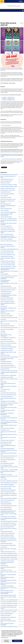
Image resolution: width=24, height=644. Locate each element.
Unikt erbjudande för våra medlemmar (7, 326)
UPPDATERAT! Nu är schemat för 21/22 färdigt (9, 403)
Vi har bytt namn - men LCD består (7, 300)
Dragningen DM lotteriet (5, 369)
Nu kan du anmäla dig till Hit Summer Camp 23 (9, 276)
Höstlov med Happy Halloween (6, 181)
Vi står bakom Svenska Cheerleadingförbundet (9, 600)
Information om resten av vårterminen (7, 440)
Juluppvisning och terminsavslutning (7, 561)
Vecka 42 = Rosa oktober (5, 324)
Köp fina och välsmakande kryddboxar (8, 492)
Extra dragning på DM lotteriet (6, 362)
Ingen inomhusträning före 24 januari (7, 463)
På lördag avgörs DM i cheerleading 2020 (8, 545)
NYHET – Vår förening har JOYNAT (7, 234)
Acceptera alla (17, 641)
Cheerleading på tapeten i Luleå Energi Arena (9, 557)
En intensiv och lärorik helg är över (7, 397)
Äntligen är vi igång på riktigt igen (7, 614)
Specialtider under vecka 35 (6, 192)
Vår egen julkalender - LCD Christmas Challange (9, 470)
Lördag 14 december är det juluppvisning (8, 212)
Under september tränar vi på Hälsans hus (8, 617)
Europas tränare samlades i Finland (7, 253)
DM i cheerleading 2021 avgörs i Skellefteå (8, 525)
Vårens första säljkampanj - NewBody (7, 302)
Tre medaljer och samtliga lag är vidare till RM (9, 371)
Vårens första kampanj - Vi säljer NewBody (8, 375)
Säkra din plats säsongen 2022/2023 (7, 365)
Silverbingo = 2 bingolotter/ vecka (8, 99)
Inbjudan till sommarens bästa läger (7, 341)
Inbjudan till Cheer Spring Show (6, 292)
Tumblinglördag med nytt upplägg (7, 377)
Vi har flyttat (3, 331)
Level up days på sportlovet (6, 293)
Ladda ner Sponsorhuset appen (8, 159)
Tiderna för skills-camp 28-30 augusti (7, 500)
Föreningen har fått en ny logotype (7, 256)
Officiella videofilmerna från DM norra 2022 (8, 367)
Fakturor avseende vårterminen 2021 (7, 458)
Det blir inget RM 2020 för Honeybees (7, 537)
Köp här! (11, 116)
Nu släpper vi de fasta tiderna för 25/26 (8, 188)
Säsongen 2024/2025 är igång (6, 217)
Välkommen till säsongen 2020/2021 (7, 527)
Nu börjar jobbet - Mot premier (6, 340)
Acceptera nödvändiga (6, 641)
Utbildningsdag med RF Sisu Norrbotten (8, 290)
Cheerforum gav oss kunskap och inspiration (9, 185)
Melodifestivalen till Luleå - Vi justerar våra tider (9, 559)
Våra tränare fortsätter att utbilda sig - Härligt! (9, 186)
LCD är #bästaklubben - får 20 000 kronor (8, 338)
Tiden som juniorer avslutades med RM (8, 265)
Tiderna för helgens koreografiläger (7, 485)
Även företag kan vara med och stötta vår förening (10, 154)
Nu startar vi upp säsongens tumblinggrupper (9, 498)
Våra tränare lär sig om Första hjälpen (7, 428)
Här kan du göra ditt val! (6, 125)
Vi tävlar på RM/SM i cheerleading (7, 349)
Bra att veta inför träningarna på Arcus (7, 449)
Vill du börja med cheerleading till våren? (8, 460)
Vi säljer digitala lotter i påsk (6, 286)
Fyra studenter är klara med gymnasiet (8, 261)
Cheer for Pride (3, 333)
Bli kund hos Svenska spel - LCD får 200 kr (8, 612)
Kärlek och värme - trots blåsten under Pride (9, 219)
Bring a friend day (4, 547)
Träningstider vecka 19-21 (5, 430)
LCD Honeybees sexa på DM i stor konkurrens (9, 604)
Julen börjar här (3, 319)
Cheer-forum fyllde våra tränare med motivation (9, 328)
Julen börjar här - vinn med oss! (6, 474)
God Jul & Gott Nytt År (5, 210)
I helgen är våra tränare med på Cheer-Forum (9, 421)
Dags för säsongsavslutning (6, 345)
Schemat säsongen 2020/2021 (6, 504)
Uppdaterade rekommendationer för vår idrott (9, 521)
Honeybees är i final (4, 565)
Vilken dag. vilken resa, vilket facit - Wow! (8, 199)
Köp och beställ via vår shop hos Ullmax (8, 486)
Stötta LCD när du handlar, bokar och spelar (9, 288)
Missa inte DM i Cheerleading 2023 (7, 298)
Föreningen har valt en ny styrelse (7, 350)
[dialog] (12, 636)
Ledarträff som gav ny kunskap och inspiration (9, 610)
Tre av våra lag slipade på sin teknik (7, 251)
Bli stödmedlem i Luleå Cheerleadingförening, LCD (10, 249)
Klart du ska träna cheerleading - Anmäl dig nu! (9, 555)
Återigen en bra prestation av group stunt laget (9, 357)
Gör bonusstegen (20, 161)
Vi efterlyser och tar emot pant (6, 363)
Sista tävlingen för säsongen (6, 197)
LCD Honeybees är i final (5, 389)
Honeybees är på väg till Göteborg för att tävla (9, 317)
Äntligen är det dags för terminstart (7, 591)
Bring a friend (3, 391)
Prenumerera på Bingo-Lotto (6, 502)
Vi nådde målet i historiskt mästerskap (8, 230)
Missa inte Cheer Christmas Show (7, 245)
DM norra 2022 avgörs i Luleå (6, 444)
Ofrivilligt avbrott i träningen (6, 619)
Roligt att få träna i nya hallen (6, 488)
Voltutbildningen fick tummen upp (7, 179)
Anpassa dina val (5, 638)
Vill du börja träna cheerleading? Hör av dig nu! (9, 627)
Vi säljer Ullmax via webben (6, 616)
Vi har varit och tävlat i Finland (6, 226)
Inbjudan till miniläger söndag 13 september (9, 494)
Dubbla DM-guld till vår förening (6, 543)
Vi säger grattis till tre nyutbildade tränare (8, 490)
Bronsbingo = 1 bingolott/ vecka (8, 97)
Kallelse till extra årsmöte (5, 355)
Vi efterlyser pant (4, 382)
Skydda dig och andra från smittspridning (8, 539)
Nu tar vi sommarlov (4, 196)
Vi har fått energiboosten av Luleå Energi (8, 517)
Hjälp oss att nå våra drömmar (6, 209)
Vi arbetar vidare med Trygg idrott (7, 316)
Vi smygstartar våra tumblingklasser (7, 586)
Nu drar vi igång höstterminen (6, 507)
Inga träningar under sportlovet (6, 442)
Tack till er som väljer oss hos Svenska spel (8, 241)
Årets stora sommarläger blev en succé (8, 255)
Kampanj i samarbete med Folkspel (7, 535)
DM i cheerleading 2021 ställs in (6, 465)
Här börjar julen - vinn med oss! (6, 570)
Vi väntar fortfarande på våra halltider (7, 194)
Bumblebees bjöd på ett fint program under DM (9, 175)
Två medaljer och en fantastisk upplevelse (8, 347)
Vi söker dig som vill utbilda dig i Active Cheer (9, 605)
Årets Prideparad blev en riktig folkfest (8, 190)
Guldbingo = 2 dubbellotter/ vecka (8, 100)
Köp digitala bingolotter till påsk (6, 531)
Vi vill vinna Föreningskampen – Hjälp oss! (8, 267)
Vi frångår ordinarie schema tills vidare (8, 533)
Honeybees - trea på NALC (5, 314)
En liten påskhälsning (4, 274)
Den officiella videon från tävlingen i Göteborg (9, 554)
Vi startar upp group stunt (5, 416)
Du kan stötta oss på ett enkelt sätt (7, 329)
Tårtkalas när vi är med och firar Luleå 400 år (9, 343)
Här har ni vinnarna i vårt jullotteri (6, 239)
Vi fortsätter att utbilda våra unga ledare (8, 263)
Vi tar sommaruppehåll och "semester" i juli (8, 523)
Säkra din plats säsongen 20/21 (6, 509)
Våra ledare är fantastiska (5, 183)
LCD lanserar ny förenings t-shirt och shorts (8, 506)
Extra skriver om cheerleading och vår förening (9, 481)
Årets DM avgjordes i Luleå (5, 204)
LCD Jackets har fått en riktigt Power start (8, 393)
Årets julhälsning (4, 461)
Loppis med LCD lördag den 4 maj (7, 228)
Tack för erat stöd (4, 479)
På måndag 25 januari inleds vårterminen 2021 (9, 456)
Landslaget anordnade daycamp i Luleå (8, 552)
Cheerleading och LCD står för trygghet (8, 401)
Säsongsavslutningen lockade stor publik (8, 595)
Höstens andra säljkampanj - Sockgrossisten (9, 483)
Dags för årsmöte (4, 306)
